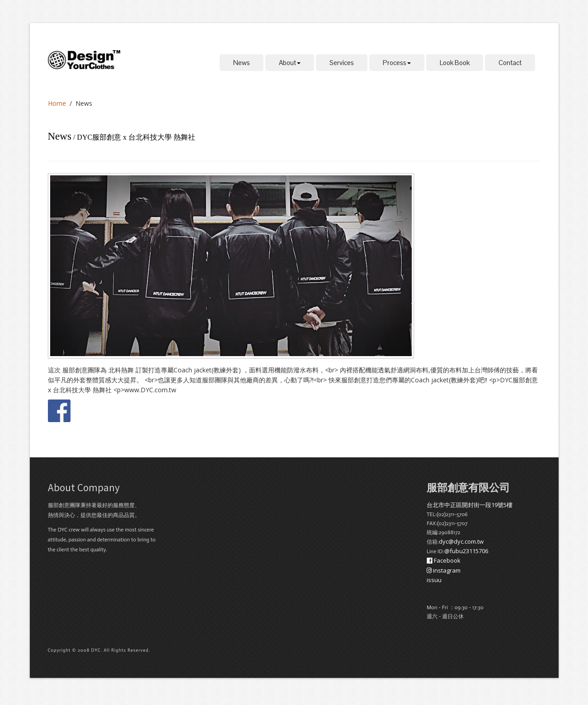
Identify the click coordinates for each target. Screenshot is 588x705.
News (242, 63)
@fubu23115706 (466, 551)
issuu (434, 580)
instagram (444, 570)
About (290, 63)
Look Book (455, 63)
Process (397, 63)
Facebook (444, 560)
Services (342, 63)
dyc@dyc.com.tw (461, 541)
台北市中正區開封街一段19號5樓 (470, 505)
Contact (510, 63)
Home (57, 103)
